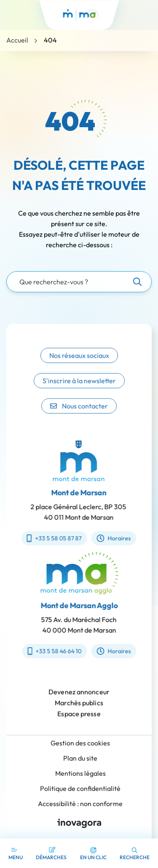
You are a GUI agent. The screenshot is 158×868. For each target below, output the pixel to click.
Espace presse (79, 719)
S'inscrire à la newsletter (79, 388)
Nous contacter (79, 414)
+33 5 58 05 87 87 (49, 538)
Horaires (108, 538)
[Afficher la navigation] (16, 853)
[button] (93, 853)
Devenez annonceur (79, 697)
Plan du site (80, 758)
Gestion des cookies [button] (80, 743)
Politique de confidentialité (80, 788)
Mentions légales (80, 773)
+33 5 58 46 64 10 (60, 651)
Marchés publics (79, 708)
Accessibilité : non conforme (80, 804)
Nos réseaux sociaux (79, 363)
